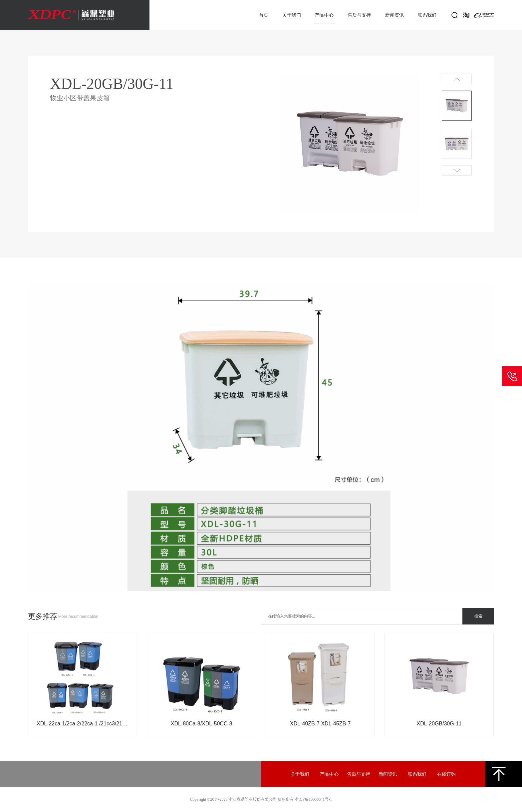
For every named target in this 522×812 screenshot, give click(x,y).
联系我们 (427, 15)
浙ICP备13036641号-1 (313, 799)
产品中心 (324, 15)
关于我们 (292, 15)
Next (457, 170)
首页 (264, 15)
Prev (457, 79)
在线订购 (446, 774)
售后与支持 (359, 15)
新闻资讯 (394, 15)
